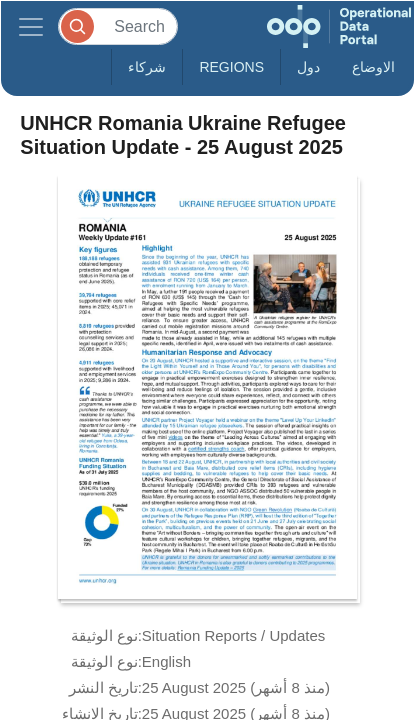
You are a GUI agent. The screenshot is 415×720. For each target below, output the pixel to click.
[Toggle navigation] (31, 26)
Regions (231, 67)
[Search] (118, 26)
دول (308, 67)
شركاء (147, 67)
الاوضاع (373, 67)
